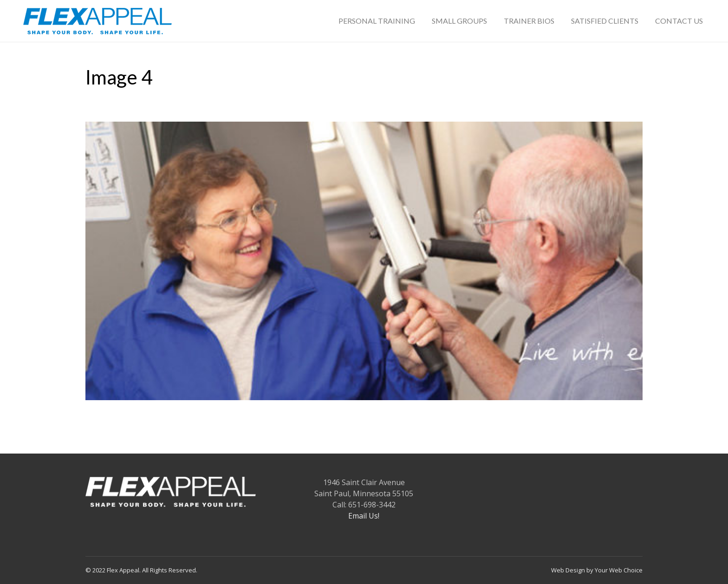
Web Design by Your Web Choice (597, 570)
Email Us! (364, 516)
